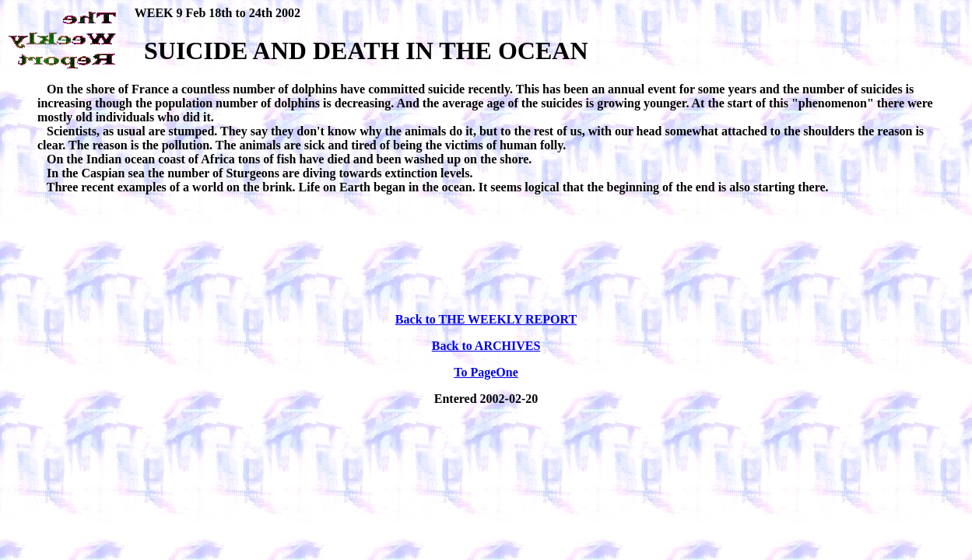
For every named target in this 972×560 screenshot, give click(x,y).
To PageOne (486, 372)
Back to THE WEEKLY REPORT (486, 319)
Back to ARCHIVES (486, 346)
